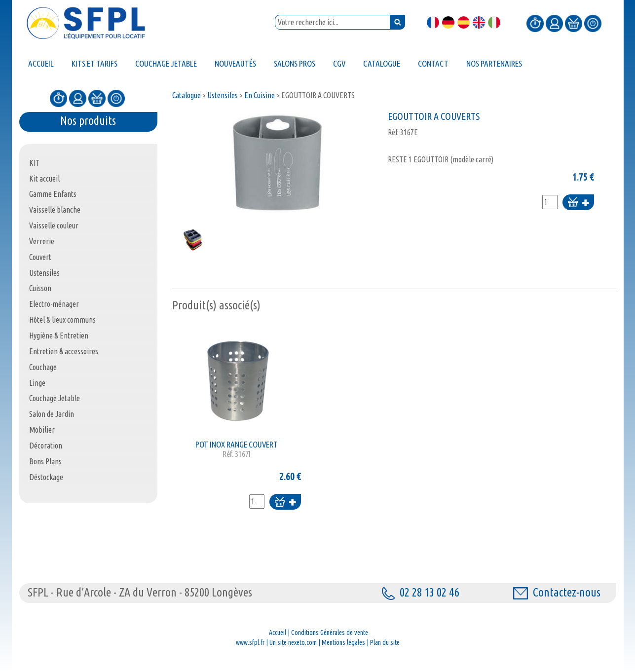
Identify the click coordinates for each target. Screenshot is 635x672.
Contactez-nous (557, 592)
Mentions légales (343, 642)
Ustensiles (223, 95)
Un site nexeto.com (293, 642)
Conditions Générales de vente (330, 633)
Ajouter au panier (578, 203)
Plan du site (385, 642)
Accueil (278, 633)
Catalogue (187, 95)
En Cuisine (260, 95)
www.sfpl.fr (250, 642)
